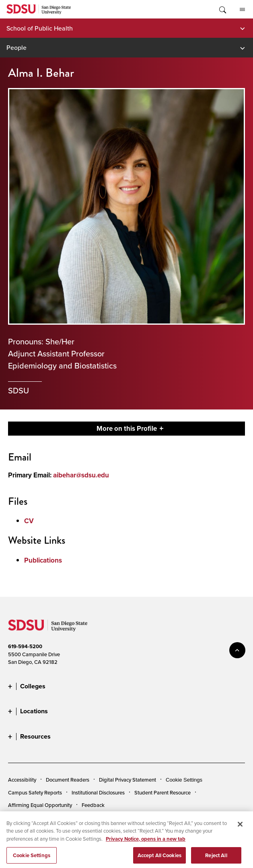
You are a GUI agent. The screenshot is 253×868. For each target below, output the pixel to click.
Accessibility (22, 780)
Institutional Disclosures (98, 792)
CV (29, 521)
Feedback (93, 805)
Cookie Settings (184, 780)
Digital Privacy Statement (128, 780)
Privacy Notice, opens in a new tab (146, 843)
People (16, 47)
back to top (237, 650)
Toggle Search (222, 9)
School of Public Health (40, 28)
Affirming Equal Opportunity (40, 805)
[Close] (240, 828)
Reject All (216, 859)
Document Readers (68, 780)
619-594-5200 (25, 646)
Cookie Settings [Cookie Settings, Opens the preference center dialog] (32, 859)
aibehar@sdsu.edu (81, 475)
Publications (43, 560)
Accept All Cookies (159, 859)
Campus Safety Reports (35, 792)
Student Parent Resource (162, 792)
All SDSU (242, 10)
